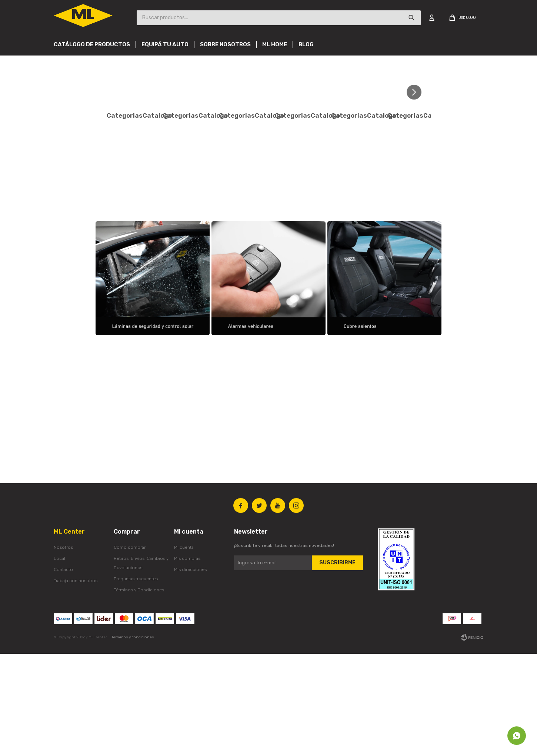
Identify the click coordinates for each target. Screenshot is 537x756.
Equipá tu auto (165, 44)
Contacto (63, 672)
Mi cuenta (184, 649)
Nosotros (63, 649)
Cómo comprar (130, 649)
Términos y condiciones (133, 739)
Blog (306, 44)
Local (59, 661)
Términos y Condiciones (139, 692)
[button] (417, 92)
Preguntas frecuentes (136, 681)
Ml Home (275, 44)
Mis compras (187, 661)
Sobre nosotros (225, 44)
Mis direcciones (190, 672)
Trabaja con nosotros (76, 683)
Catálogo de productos (92, 44)
